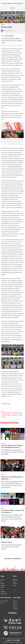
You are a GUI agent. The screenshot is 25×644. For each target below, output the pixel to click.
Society (2, 580)
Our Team (15, 603)
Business (3, 584)
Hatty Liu (6, 31)
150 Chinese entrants (9, 115)
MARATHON (14, 415)
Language (3, 586)
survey (16, 309)
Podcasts (15, 584)
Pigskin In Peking (6, 542)
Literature (3, 591)
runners (15, 69)
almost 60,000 (5, 75)
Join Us (15, 605)
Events (2, 603)
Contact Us (15, 609)
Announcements (4, 601)
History (2, 588)
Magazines (15, 580)
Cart (12, 10)
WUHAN (4, 417)
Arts (2, 589)
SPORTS (3, 25)
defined (4, 189)
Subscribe (13, 8)
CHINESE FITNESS (17, 413)
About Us (15, 601)
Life (1, 582)
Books (14, 582)
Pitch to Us (15, 607)
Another (3, 181)
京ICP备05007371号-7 (18, 642)
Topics (2, 576)
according (4, 97)
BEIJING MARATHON (7, 413)
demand (3, 177)
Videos (15, 586)
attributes (10, 148)
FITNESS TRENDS (6, 415)
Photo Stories (4, 593)
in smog (9, 396)
